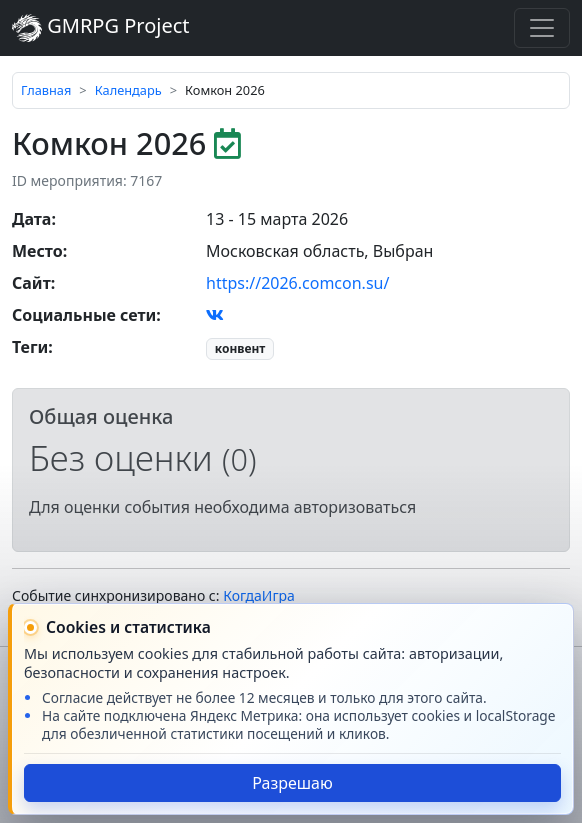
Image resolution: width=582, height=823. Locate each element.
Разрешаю (292, 783)
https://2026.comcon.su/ (297, 283)
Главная (46, 90)
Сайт (31, 283)
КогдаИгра (259, 595)
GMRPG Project (101, 27)
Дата (31, 219)
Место (37, 251)
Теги (30, 347)
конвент (240, 348)
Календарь (128, 90)
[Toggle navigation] (542, 28)
